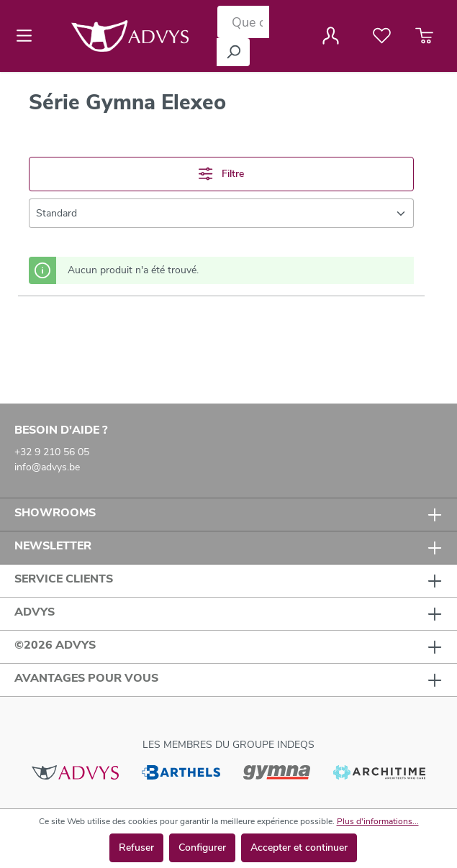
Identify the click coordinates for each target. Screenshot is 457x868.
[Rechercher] (233, 52)
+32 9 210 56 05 (52, 452)
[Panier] (424, 36)
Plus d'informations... (378, 821)
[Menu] (28, 36)
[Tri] (221, 213)
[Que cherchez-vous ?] (243, 22)
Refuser (136, 848)
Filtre (221, 174)
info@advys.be (47, 467)
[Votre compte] (331, 36)
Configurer (202, 848)
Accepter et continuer (299, 848)
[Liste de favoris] (382, 36)
